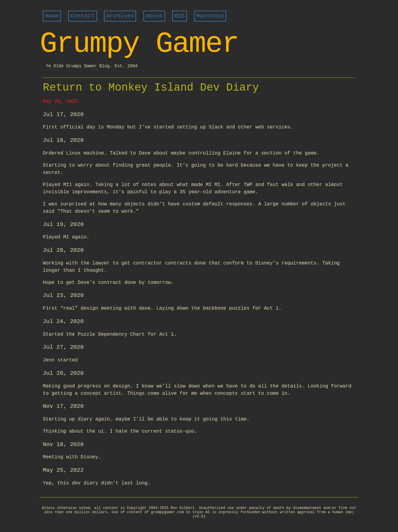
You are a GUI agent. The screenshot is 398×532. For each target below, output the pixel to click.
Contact (83, 16)
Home (52, 16)
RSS (180, 16)
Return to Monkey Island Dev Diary (151, 88)
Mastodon (210, 16)
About (154, 16)
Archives (120, 16)
